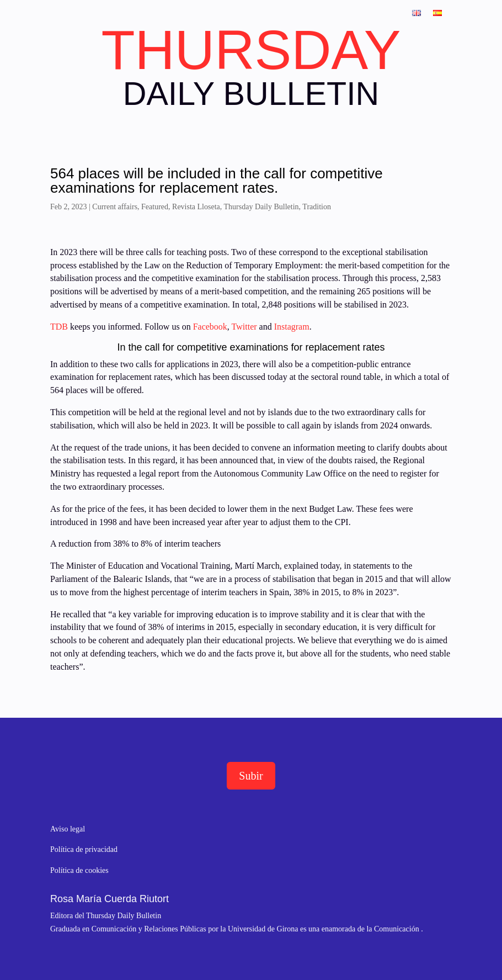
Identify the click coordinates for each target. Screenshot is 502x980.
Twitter (245, 327)
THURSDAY (251, 50)
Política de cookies (79, 870)
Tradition (317, 207)
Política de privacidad (84, 849)
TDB (59, 327)
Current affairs (115, 207)
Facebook (209, 327)
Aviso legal (68, 829)
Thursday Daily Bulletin (261, 207)
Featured (155, 207)
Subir (251, 776)
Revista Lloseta (196, 207)
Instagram (292, 327)
